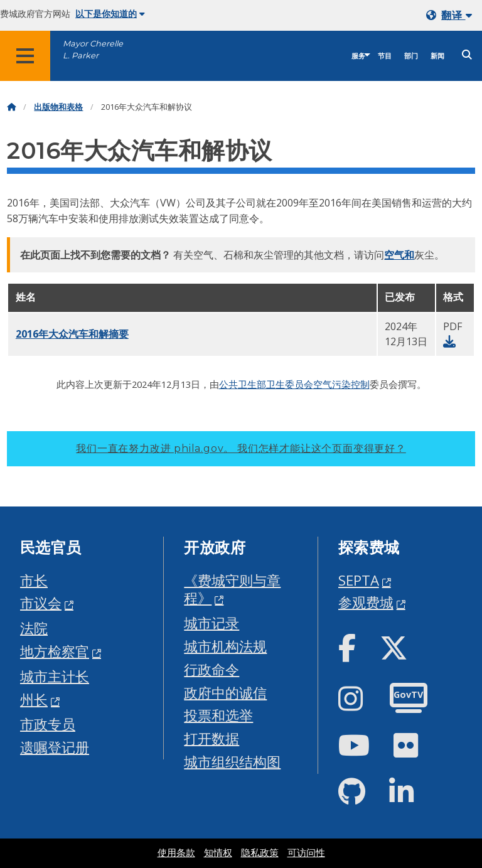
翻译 (457, 15)
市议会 (41, 603)
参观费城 (366, 602)
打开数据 (212, 738)
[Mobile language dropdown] (452, 15)
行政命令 (212, 669)
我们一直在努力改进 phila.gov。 (241, 448)
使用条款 (176, 853)
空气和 (399, 255)
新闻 (437, 56)
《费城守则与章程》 (232, 589)
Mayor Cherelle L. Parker (93, 50)
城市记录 (212, 623)
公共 (228, 384)
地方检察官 (55, 651)
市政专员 (48, 724)
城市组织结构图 (232, 762)
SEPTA (359, 580)
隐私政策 (260, 853)
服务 (358, 56)
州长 (34, 699)
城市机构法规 (225, 646)
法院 (34, 628)
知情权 (218, 853)
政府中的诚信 (225, 693)
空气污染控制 (341, 384)
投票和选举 (218, 715)
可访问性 (306, 853)
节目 (385, 56)
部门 (411, 56)
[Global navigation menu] (25, 56)
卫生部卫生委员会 (276, 384)
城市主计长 (55, 676)
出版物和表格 (58, 107)
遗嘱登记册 (55, 747)
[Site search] (467, 55)
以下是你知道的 (110, 14)
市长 (34, 580)
